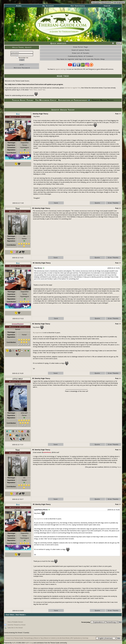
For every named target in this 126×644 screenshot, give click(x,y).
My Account (48, 6)
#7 (120, 504)
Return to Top (38, 638)
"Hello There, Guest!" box (37, 90)
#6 (120, 450)
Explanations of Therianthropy (73, 100)
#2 (120, 208)
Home (19, 6)
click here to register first (72, 88)
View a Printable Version (15, 622)
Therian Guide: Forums (23, 100)
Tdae (119, 467)
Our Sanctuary (78, 6)
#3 (120, 263)
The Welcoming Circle (46, 100)
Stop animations (106, 2)
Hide (119, 43)
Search (107, 6)
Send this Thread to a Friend (16, 625)
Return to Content (50, 638)
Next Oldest (10, 615)
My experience (38, 333)
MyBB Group (29, 643)
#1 (120, 114)
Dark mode (96, 2)
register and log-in (61, 69)
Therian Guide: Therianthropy (23, 638)
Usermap (85, 638)
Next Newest (20, 615)
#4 (120, 324)
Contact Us (9, 638)
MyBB (14, 643)
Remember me (22, 58)
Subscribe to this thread (15, 628)
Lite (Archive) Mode (63, 638)
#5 (120, 378)
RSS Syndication (76, 638)
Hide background (119, 2)
